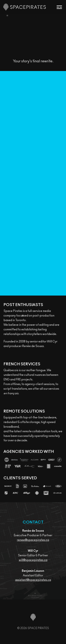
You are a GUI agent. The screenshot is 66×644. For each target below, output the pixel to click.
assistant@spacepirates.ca (33, 580)
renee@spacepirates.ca (33, 540)
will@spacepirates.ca (33, 560)
